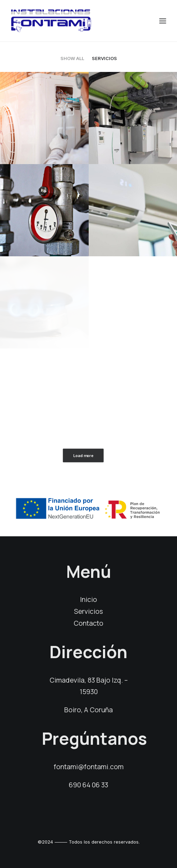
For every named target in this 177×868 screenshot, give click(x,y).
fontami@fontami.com (89, 767)
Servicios (104, 58)
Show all (72, 58)
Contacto (88, 623)
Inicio (88, 599)
